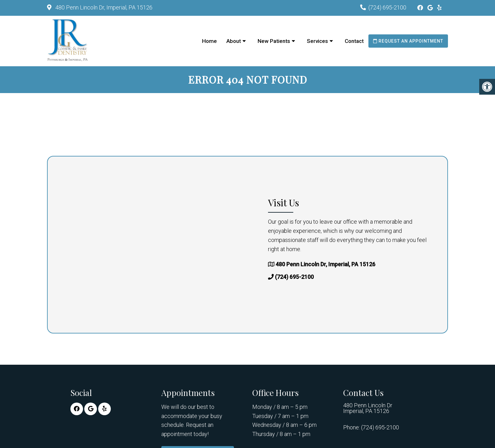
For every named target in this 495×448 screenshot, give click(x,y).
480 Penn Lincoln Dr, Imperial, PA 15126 (103, 7)
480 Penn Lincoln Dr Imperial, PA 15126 (368, 408)
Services (317, 41)
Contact (354, 41)
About (234, 41)
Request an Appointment (408, 41)
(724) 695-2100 (387, 7)
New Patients (274, 41)
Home (209, 41)
